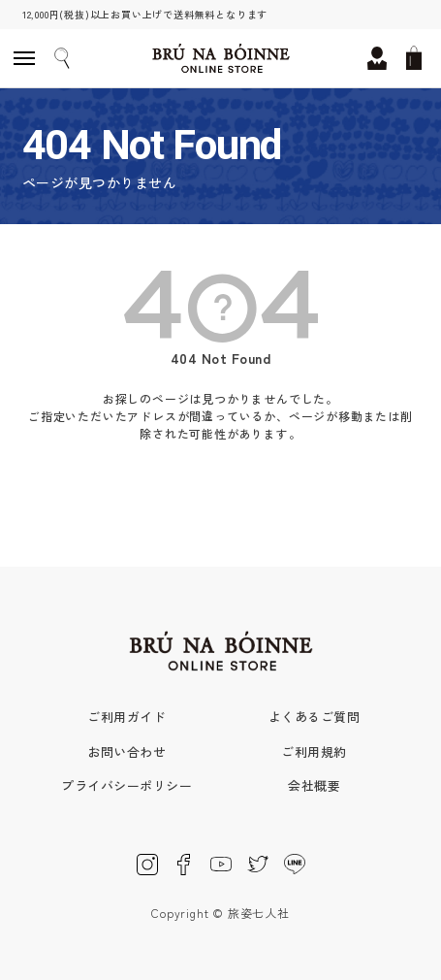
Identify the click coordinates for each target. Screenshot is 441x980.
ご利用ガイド (126, 717)
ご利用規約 (314, 751)
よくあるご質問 (314, 717)
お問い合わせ (126, 751)
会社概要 (314, 785)
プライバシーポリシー (126, 785)
